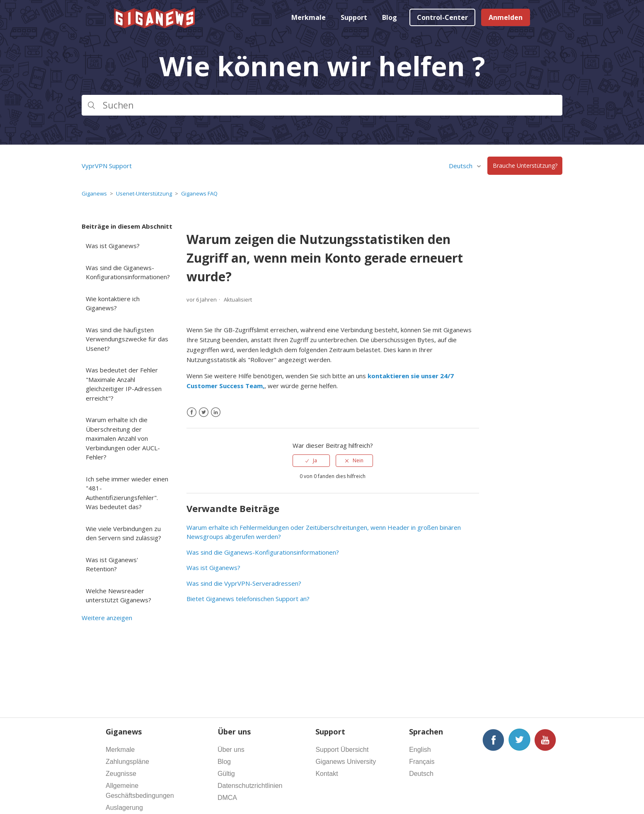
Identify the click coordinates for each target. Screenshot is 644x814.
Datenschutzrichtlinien (250, 786)
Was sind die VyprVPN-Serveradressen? (244, 583)
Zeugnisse (121, 774)
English (420, 750)
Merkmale (309, 17)
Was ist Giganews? (113, 246)
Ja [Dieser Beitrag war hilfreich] (315, 460)
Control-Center (442, 17)
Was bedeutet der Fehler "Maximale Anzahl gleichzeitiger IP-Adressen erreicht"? (124, 384)
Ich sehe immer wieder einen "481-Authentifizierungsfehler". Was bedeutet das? (127, 493)
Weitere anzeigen (107, 618)
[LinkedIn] (216, 412)
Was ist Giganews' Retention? (112, 564)
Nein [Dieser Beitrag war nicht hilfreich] (358, 460)
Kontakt (327, 774)
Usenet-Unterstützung (144, 193)
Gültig (226, 774)
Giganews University (346, 762)
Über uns (231, 750)
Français (422, 762)
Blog (390, 17)
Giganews (94, 193)
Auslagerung (124, 808)
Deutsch (461, 166)
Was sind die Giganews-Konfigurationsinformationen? (128, 272)
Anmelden (506, 17)
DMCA (227, 798)
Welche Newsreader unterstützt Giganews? (119, 595)
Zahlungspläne (127, 762)
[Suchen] (322, 105)
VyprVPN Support (107, 166)
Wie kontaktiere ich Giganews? (113, 303)
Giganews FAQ (199, 193)
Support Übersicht (342, 750)
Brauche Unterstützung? (525, 166)
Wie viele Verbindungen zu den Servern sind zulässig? (123, 533)
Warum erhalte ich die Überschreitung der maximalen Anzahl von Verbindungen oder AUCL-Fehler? (123, 438)
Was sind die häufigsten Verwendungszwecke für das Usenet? (127, 339)
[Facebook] (192, 412)
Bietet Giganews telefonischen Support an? (248, 599)
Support (354, 17)
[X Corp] (204, 412)
